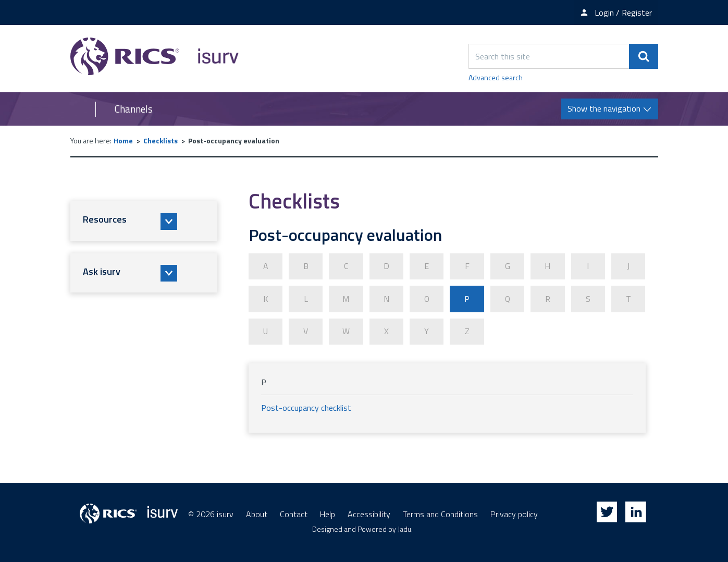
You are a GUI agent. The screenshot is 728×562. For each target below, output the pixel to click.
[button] (144, 221)
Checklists (161, 140)
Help (328, 514)
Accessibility (369, 514)
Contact (294, 514)
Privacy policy (514, 514)
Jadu (404, 528)
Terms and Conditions (440, 514)
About (257, 514)
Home (123, 140)
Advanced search (496, 77)
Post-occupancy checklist (306, 407)
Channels (134, 109)
